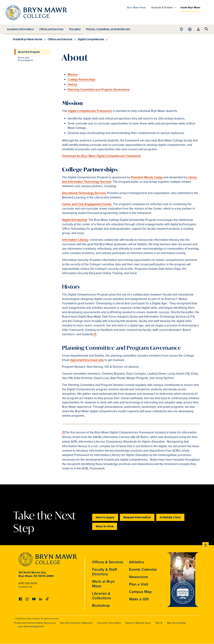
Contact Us (25, 587)
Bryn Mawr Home (137, 8)
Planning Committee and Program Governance (99, 90)
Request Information (137, 517)
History (72, 84)
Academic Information (20, 28)
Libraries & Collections (102, 596)
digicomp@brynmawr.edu (87, 360)
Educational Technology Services (84, 193)
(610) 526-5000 (28, 583)
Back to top (206, 545)
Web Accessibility (176, 623)
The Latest (74, 28)
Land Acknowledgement (31, 626)
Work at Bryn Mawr (103, 584)
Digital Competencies (91, 39)
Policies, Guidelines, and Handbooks (107, 28)
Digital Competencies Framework (90, 111)
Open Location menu (181, 30)
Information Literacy (75, 240)
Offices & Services (108, 562)
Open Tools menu (190, 30)
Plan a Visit (139, 584)
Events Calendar (143, 569)
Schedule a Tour (170, 517)
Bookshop (101, 605)
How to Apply (105, 517)
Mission (73, 75)
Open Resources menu (198, 30)
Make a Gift (139, 599)
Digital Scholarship (74, 220)
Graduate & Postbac (162, 8)
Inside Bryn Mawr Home (28, 39)
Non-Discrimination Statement (76, 623)
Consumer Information (109, 623)
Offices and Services (51, 28)
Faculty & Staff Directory (105, 572)
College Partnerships (82, 80)
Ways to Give (105, 526)
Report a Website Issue (138, 623)
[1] (95, 334)
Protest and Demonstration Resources (35, 623)
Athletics (137, 562)
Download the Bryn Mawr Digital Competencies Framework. (102, 156)
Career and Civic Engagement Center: (87, 204)
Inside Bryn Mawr (190, 8)
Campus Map (140, 592)
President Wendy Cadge (147, 177)
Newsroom (138, 577)
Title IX (159, 623)
